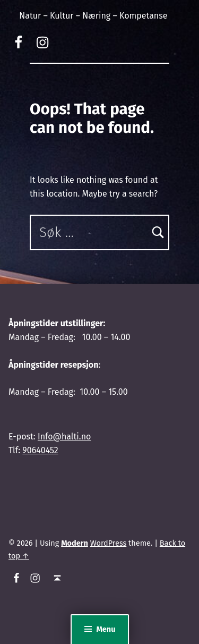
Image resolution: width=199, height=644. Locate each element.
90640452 (40, 450)
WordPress (109, 543)
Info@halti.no (64, 437)
